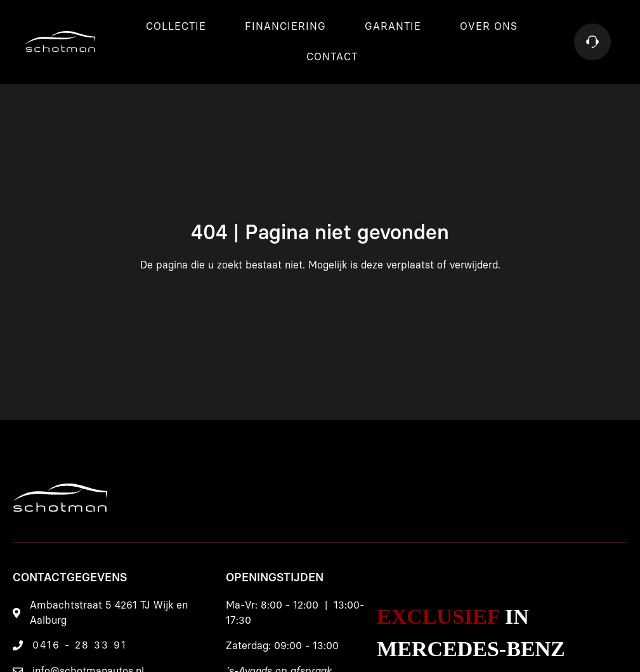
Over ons (489, 27)
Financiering (285, 27)
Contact (332, 57)
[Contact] (592, 42)
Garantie (393, 27)
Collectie (176, 27)
